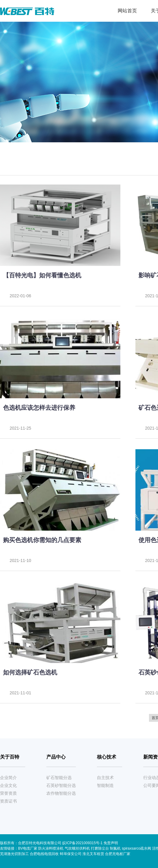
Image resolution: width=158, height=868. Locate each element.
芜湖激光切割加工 (14, 854)
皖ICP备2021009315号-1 (83, 843)
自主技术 (105, 778)
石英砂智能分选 (61, 785)
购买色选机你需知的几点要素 (42, 540)
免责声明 (111, 843)
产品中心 (56, 757)
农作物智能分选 (61, 793)
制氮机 (115, 848)
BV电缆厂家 (28, 848)
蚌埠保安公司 (71, 854)
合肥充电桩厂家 (118, 854)
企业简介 (8, 778)
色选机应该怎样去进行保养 (39, 408)
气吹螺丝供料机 (77, 848)
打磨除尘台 (100, 848)
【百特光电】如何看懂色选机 (42, 275)
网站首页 (127, 11)
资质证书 (8, 801)
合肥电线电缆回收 (44, 854)
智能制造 (105, 785)
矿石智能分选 (59, 778)
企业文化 (8, 785)
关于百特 (10, 757)
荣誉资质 (8, 793)
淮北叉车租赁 (93, 854)
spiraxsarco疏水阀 (136, 848)
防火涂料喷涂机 (51, 848)
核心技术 (107, 757)
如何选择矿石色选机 (30, 672)
